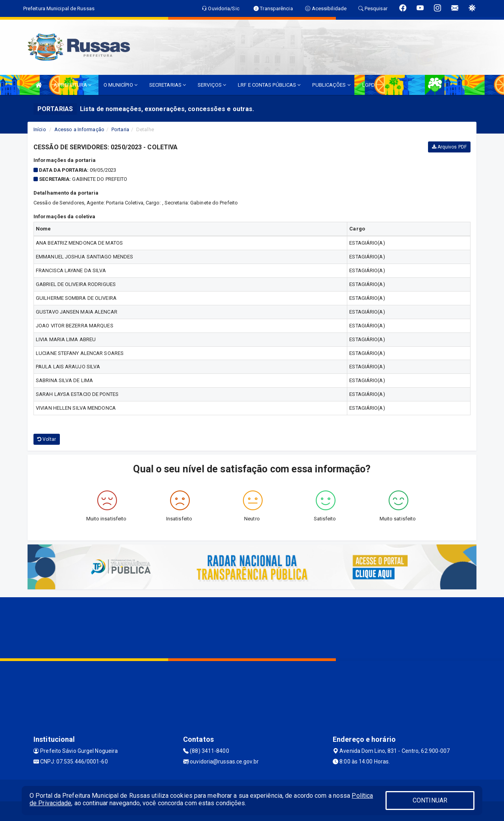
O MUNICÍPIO (120, 85)
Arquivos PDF (449, 147)
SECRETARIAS (168, 85)
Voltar (47, 439)
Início (40, 129)
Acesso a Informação (79, 129)
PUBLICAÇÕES (331, 85)
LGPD (369, 85)
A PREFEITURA (72, 85)
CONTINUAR (430, 800)
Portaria (120, 129)
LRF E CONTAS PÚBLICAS (269, 85)
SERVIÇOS (212, 85)
